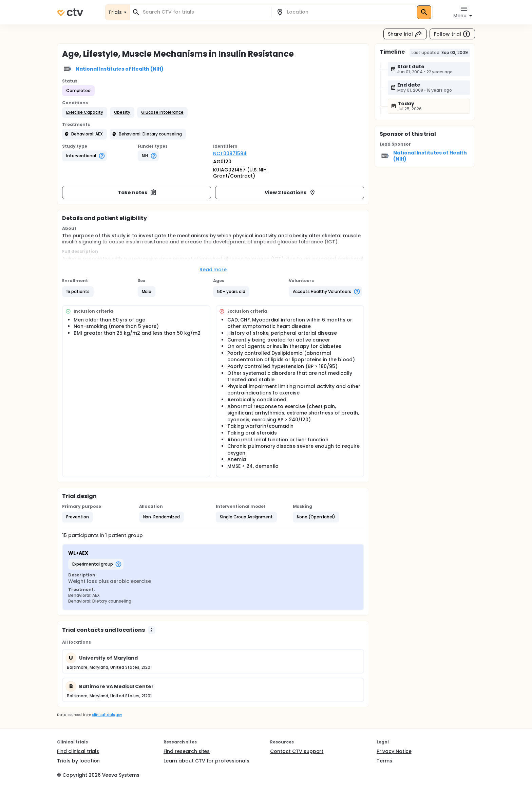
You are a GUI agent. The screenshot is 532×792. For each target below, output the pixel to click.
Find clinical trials (78, 751)
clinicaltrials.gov (107, 715)
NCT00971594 (230, 153)
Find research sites (187, 751)
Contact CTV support (297, 751)
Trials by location (78, 761)
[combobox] (205, 12)
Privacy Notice (394, 751)
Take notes (137, 192)
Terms (384, 761)
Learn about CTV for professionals (206, 761)
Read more (213, 270)
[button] (85, 112)
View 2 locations (290, 192)
